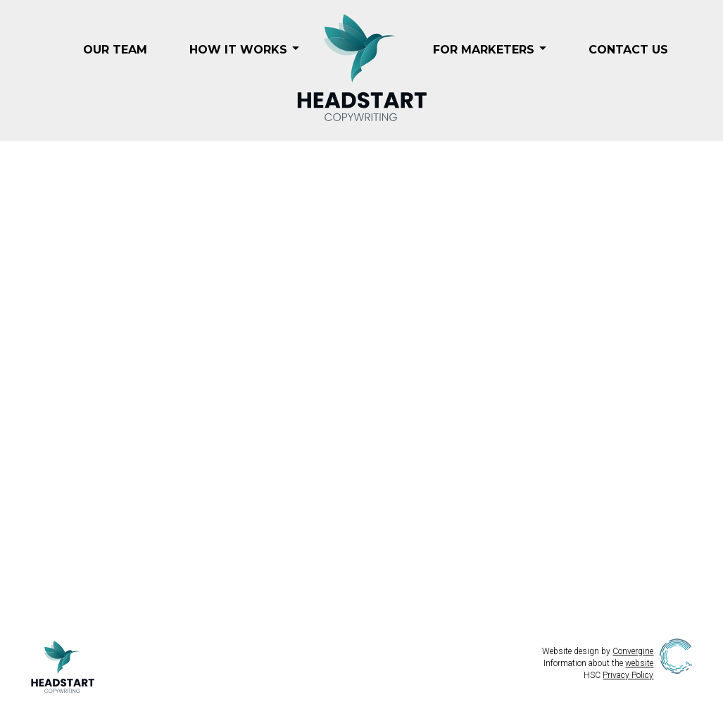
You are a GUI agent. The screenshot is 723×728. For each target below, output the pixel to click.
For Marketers (484, 50)
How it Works (238, 50)
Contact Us (628, 50)
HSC (618, 675)
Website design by (598, 651)
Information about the (598, 663)
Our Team (115, 50)
